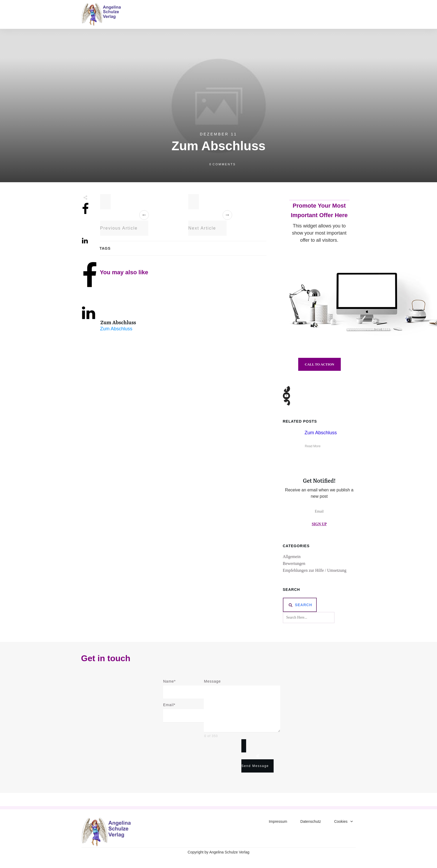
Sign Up (319, 524)
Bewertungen (294, 563)
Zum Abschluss (118, 322)
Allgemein (292, 557)
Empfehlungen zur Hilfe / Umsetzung (315, 570)
